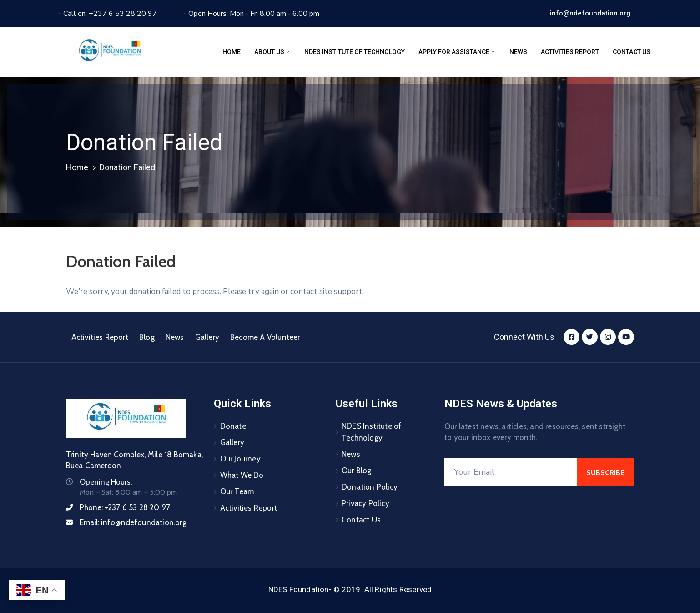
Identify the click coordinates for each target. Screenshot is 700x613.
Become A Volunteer (265, 337)
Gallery (207, 337)
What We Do (242, 475)
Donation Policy (370, 487)
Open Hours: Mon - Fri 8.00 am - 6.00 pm (254, 14)
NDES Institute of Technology (355, 52)
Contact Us (632, 52)
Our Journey (240, 459)
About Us (272, 52)
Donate (233, 426)
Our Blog (357, 471)
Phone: (125, 507)
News (518, 52)
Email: (133, 522)
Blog (147, 337)
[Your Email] (511, 472)
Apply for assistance (457, 52)
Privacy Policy (365, 503)
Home (232, 52)
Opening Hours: (106, 482)
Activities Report (570, 52)
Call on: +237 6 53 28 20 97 (110, 14)
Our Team (237, 491)
